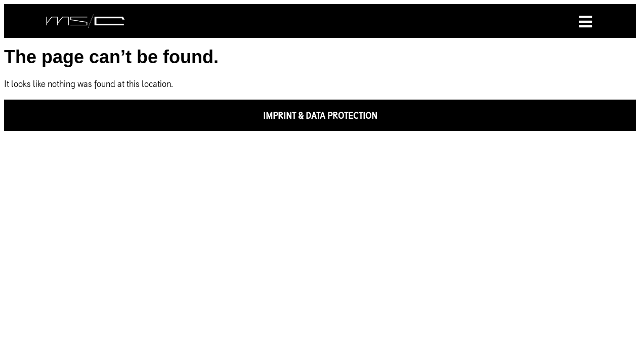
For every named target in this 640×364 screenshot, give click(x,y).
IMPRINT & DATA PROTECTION (320, 115)
